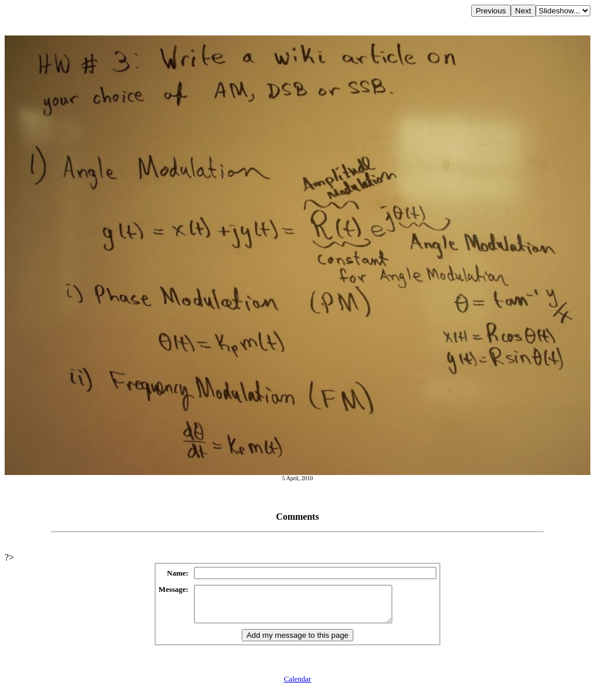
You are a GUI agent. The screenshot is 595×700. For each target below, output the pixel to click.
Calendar (298, 686)
